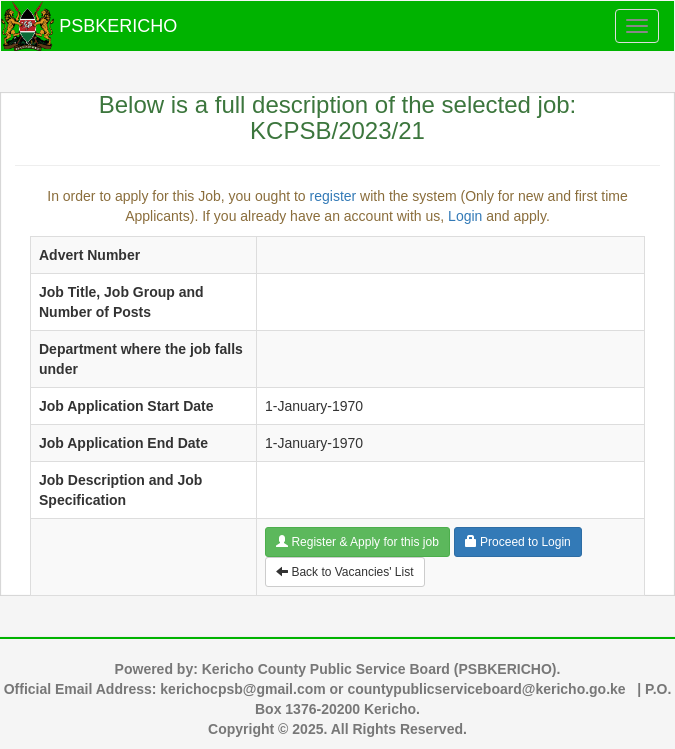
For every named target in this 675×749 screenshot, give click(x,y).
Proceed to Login (518, 542)
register (333, 196)
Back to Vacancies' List (344, 572)
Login (465, 216)
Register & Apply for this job (357, 542)
